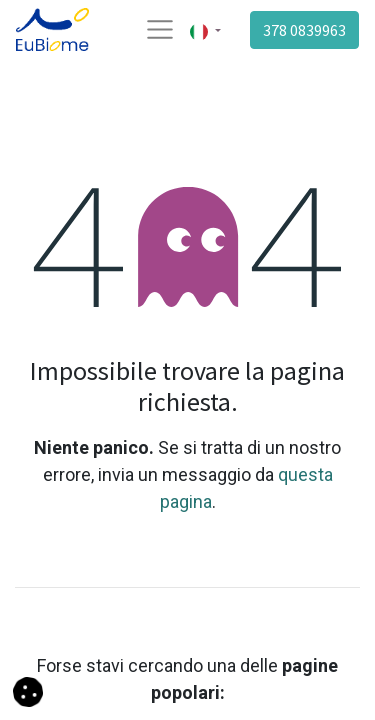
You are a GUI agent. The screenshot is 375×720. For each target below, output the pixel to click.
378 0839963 (304, 30)
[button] (28, 690)
